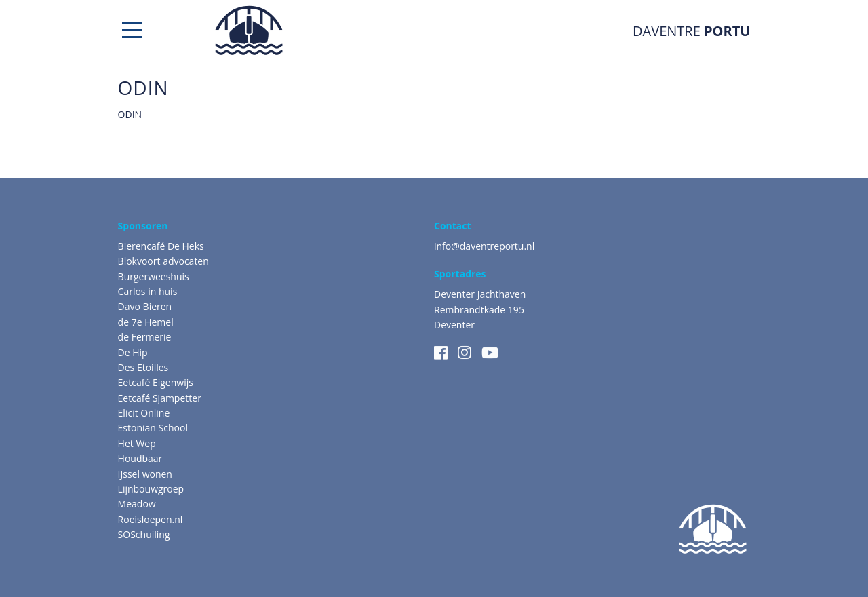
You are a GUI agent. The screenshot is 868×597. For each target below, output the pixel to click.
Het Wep (137, 443)
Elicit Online (144, 413)
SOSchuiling (144, 534)
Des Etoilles (143, 367)
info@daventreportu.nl (484, 246)
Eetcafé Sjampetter (160, 398)
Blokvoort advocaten (163, 261)
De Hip (133, 352)
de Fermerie (145, 337)
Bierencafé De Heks (161, 246)
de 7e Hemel (146, 322)
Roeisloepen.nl (151, 519)
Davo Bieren (145, 306)
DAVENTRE (691, 31)
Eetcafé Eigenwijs (156, 382)
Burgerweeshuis (154, 276)
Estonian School (153, 428)
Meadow (137, 504)
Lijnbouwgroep (151, 489)
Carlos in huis (148, 291)
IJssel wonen (145, 474)
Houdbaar (140, 458)
